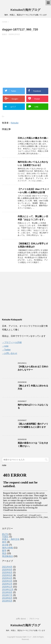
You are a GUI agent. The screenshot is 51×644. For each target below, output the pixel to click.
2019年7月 (7, 595)
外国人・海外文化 (11, 539)
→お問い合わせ (10, 353)
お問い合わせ (21, 619)
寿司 (4, 542)
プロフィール (34, 619)
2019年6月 (7, 598)
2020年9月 (7, 570)
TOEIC (5, 537)
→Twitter (6, 350)
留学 (4, 551)
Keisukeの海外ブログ (25, 10)
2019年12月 (8, 590)
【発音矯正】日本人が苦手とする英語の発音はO (33, 245)
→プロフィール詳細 (12, 342)
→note (5, 346)
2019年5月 (7, 601)
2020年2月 (7, 584)
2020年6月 (7, 572)
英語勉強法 (7, 556)
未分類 (5, 545)
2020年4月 (7, 578)
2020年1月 (7, 587)
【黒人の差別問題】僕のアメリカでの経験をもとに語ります (33, 425)
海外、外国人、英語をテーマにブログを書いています (26, 630)
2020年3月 (7, 581)
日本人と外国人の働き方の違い (33, 138)
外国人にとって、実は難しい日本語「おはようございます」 (33, 218)
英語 (4, 553)
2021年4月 (7, 567)
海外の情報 (7, 548)
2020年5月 (7, 575)
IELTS (5, 534)
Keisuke (15, 123)
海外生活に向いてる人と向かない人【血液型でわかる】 (33, 164)
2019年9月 (7, 592)
